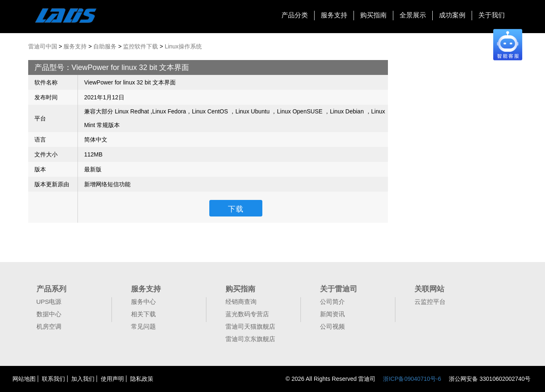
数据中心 (49, 314)
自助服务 (105, 46)
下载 (236, 209)
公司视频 (332, 326)
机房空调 (49, 326)
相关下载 (143, 314)
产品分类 (295, 15)
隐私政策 (142, 379)
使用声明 (112, 379)
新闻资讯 (332, 314)
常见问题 (143, 326)
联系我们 (53, 379)
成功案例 (452, 15)
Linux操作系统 (183, 46)
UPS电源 (49, 302)
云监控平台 (430, 302)
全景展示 (413, 15)
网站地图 (24, 379)
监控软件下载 (140, 46)
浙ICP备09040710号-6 (412, 379)
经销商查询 (241, 302)
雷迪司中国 (43, 46)
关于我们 (492, 15)
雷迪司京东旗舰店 (250, 339)
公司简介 (332, 302)
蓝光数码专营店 (247, 314)
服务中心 (143, 302)
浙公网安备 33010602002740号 (489, 379)
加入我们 (83, 379)
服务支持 (334, 15)
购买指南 (373, 15)
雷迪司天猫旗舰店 (250, 326)
